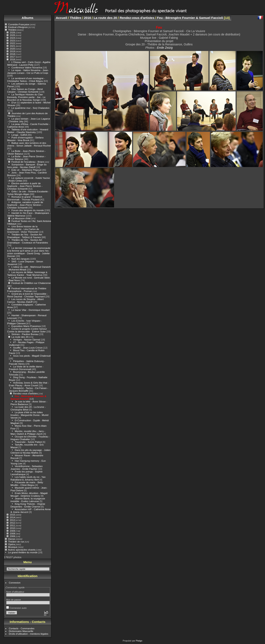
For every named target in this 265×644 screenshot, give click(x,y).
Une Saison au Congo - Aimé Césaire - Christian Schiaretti (25, 90)
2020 (12, 49)
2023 (12, 41)
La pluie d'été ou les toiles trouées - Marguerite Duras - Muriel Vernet (30, 415)
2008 (12, 533)
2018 (12, 54)
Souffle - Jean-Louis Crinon (28, 348)
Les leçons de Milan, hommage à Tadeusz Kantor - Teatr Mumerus (27, 274)
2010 (12, 528)
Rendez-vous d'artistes (25, 393)
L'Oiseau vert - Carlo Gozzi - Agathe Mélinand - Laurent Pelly (29, 63)
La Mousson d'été (21, 218)
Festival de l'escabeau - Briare (28, 162)
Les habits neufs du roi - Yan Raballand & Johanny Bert (28, 478)
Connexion (15, 583)
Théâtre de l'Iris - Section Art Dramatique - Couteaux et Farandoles (28, 241)
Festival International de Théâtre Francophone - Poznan (27, 290)
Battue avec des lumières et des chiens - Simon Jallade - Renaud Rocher (29, 144)
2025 (12, 35)
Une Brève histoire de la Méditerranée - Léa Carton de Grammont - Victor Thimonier (23, 229)
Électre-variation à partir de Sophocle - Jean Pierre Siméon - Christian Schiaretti (25, 186)
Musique (13, 547)
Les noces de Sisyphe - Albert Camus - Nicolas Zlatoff (25, 300)
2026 (12, 32)
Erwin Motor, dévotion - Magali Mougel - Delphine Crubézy (29, 494)
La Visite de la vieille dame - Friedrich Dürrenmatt (26, 368)
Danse (12, 539)
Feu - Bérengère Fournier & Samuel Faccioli (28, 397)
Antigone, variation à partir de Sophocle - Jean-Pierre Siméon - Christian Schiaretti (25, 205)
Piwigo (139, 641)
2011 (12, 525)
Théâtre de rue (16, 542)
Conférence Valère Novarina (27, 67)
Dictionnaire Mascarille (21, 631)
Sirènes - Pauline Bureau (25, 334)
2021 (12, 46)
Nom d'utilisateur (15, 592)
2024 (12, 38)
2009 (12, 531)
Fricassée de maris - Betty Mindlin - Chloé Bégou (27, 484)
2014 (12, 517)
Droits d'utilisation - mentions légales (29, 634)
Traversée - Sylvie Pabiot (28, 442)
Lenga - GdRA (19, 135)
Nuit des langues (20, 259)
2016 (12, 59)
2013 (12, 520)
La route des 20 (20, 337)
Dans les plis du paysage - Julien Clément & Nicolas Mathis (31, 451)
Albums (28, 18)
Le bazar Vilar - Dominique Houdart (30, 310)
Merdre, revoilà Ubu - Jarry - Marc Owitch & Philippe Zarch (28, 432)
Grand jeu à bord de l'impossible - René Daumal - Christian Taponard (28, 295)
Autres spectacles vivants (22, 550)
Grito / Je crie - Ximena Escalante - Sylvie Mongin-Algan (28, 193)
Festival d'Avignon (18, 27)
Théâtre (12, 30)
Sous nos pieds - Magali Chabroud (32, 356)
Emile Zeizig (165, 48)
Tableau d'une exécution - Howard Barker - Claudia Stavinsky (28, 131)
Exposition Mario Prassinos (26, 326)
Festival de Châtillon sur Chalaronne (31, 283)
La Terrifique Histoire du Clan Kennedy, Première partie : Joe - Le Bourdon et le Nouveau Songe (26, 97)
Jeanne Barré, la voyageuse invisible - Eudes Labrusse (28, 500)
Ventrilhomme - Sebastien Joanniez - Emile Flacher (27, 467)
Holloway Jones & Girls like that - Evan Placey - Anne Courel (29, 384)
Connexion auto (16, 608)
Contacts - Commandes (22, 628)
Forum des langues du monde (28, 210)
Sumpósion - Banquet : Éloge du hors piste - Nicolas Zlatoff (27, 166)
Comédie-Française (19, 24)
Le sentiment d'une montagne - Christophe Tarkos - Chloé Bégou (26, 80)
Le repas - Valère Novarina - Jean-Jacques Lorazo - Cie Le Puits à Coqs (28, 71)
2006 (12, 536)
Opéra (11, 544)
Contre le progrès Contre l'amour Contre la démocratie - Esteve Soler (27, 330)
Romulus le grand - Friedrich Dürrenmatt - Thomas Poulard (25, 198)
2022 (12, 43)
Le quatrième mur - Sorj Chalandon (30, 108)
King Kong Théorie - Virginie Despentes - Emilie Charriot (28, 505)
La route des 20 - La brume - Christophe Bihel (28, 408)
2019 (12, 51)
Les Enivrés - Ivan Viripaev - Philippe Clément (25, 322)
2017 (12, 57)
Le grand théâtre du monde (23, 552)
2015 (12, 515)
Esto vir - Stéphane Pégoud (26, 170)
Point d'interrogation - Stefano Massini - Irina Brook (25, 139)
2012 (12, 523)
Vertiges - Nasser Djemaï (27, 340)
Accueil (62, 18)
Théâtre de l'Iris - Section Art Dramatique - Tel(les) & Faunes (25, 236)
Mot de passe (14, 600)
